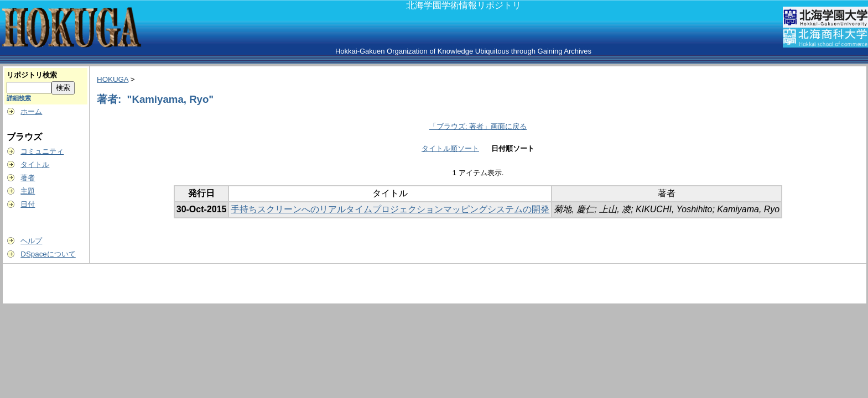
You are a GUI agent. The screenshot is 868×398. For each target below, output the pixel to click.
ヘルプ (31, 241)
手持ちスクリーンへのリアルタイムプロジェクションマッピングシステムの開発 (390, 209)
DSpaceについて (48, 254)
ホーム (31, 111)
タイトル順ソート (450, 148)
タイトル (35, 164)
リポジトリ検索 (32, 75)
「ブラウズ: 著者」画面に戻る (478, 126)
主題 (28, 191)
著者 (28, 178)
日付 (28, 204)
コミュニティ (42, 151)
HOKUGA (113, 79)
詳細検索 (19, 98)
